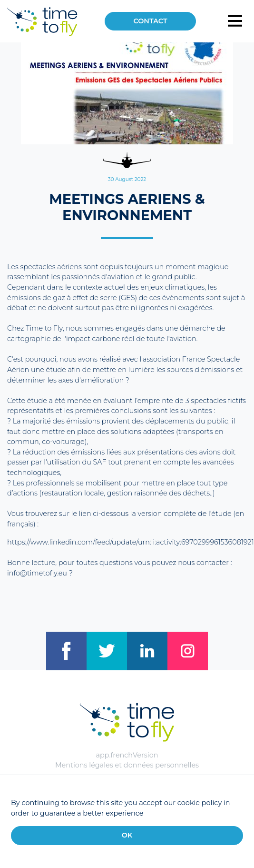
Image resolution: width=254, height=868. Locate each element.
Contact (150, 21)
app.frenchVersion (127, 755)
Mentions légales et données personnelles (127, 765)
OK (127, 835)
